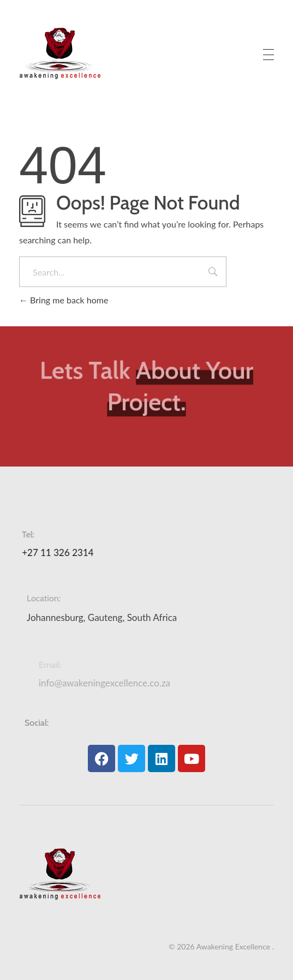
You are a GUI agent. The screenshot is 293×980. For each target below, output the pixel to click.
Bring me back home (64, 300)
